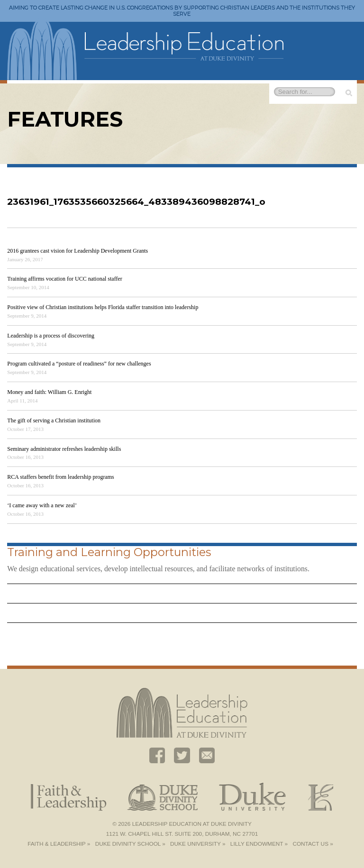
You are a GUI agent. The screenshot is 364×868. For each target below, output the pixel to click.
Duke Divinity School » (130, 844)
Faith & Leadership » (59, 844)
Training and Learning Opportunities (109, 552)
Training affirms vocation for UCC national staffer (64, 279)
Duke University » (198, 844)
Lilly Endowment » (259, 844)
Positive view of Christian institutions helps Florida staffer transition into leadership (103, 307)
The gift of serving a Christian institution (54, 420)
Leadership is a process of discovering (51, 336)
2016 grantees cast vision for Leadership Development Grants (77, 251)
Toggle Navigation (345, 36)
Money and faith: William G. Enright (49, 392)
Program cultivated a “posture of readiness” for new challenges (79, 364)
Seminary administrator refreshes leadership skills (64, 449)
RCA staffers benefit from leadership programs (60, 477)
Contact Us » (313, 844)
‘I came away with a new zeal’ (42, 505)
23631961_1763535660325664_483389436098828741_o (136, 202)
